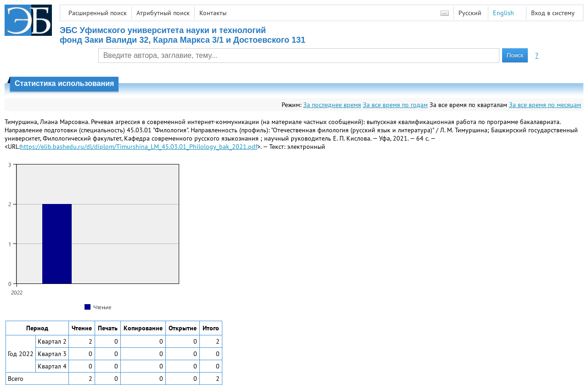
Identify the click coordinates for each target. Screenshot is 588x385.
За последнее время (332, 105)
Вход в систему (553, 13)
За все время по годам (395, 105)
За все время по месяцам (545, 105)
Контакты (213, 13)
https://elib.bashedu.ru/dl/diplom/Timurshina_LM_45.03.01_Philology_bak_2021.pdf (139, 147)
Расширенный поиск (98, 13)
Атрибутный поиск (163, 13)
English (503, 13)
